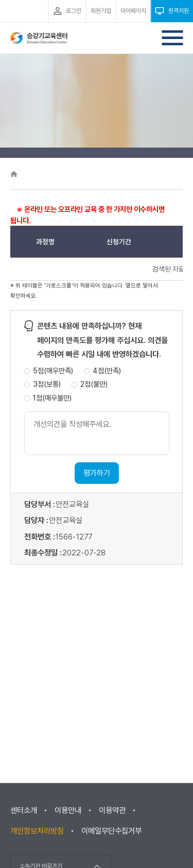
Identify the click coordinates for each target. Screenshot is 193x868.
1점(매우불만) (52, 398)
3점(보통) (47, 384)
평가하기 (97, 473)
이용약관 (112, 810)
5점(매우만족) (53, 371)
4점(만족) (107, 371)
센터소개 (24, 810)
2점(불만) (94, 384)
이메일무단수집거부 (111, 831)
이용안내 (68, 810)
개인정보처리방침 (37, 831)
